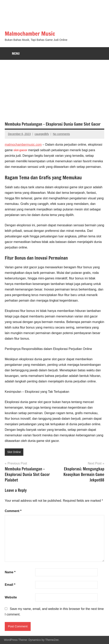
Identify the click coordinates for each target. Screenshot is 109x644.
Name (10, 572)
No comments (61, 134)
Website (11, 597)
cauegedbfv (42, 134)
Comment (13, 511)
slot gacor (20, 150)
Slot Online (14, 452)
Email (10, 585)
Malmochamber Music (30, 34)
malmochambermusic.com (23, 145)
